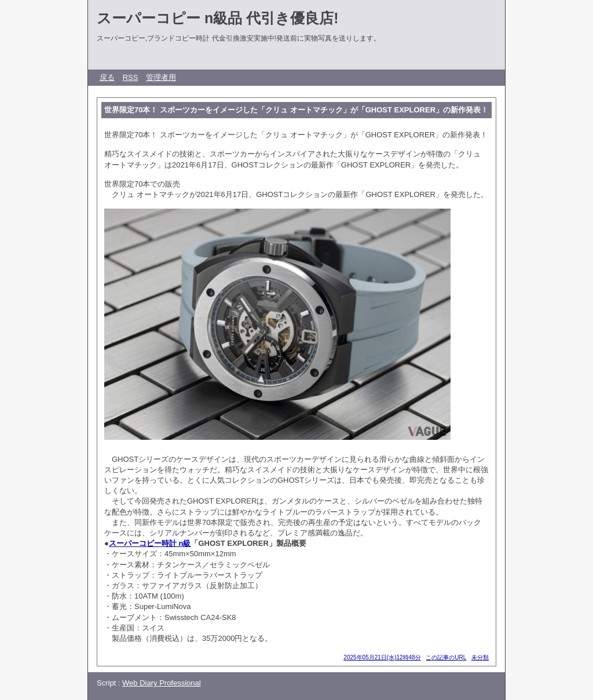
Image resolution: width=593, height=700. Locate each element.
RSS (131, 77)
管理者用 (161, 77)
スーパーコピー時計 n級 (150, 543)
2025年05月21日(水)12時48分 (382, 657)
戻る (107, 77)
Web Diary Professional (162, 683)
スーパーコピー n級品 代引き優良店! (218, 18)
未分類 (480, 657)
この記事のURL (446, 657)
